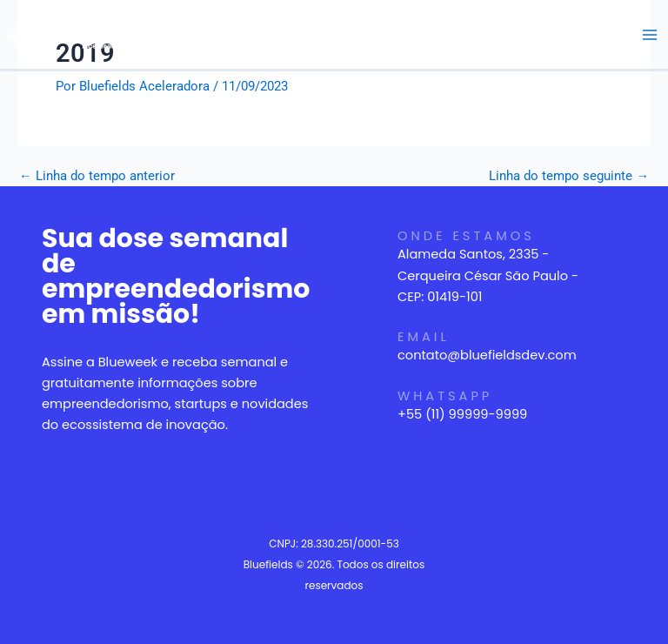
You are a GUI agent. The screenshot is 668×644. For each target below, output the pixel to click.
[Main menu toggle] (650, 35)
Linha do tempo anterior (97, 176)
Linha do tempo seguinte (569, 176)
